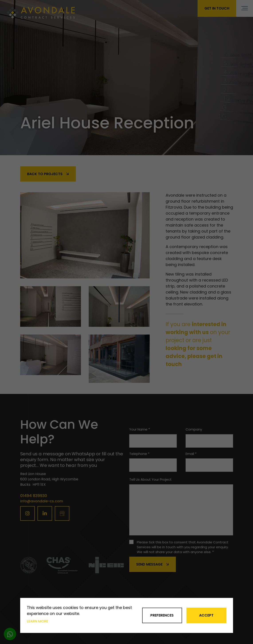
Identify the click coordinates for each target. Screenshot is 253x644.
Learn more (37, 621)
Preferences (162, 615)
